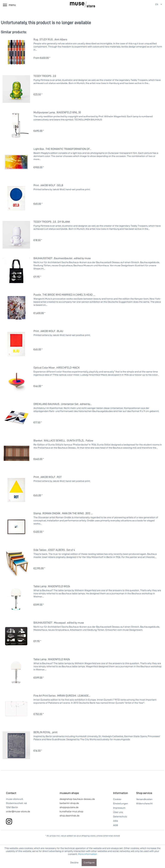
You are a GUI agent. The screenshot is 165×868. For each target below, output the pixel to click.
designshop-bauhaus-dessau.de (77, 799)
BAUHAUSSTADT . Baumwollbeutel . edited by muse (62, 258)
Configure (89, 862)
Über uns (118, 812)
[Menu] (9, 5)
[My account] (134, 5)
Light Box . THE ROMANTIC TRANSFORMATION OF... (62, 149)
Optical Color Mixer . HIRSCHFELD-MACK (57, 368)
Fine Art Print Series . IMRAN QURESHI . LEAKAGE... (62, 696)
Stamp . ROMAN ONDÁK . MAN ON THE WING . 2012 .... (63, 513)
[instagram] (9, 821)
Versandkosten (144, 799)
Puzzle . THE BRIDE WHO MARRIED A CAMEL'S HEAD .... (64, 295)
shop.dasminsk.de (70, 815)
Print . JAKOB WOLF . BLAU (48, 331)
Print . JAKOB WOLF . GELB (48, 185)
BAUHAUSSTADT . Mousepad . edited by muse (59, 623)
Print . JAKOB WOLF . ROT (48, 477)
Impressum (119, 808)
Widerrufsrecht (144, 803)
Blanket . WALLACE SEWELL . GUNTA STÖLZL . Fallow (63, 440)
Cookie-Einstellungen (121, 801)
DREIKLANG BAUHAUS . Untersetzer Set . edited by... (62, 404)
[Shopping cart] (142, 5)
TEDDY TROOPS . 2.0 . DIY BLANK (52, 222)
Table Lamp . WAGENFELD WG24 (52, 586)
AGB (115, 825)
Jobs (115, 821)
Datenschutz (120, 816)
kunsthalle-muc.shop (71, 811)
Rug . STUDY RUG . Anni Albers (50, 39)
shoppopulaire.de (69, 807)
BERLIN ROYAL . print (45, 732)
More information (87, 854)
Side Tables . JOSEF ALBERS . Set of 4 (54, 550)
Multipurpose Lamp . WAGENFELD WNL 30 (57, 112)
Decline (74, 862)
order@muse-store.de (18, 811)
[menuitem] (134, 5)
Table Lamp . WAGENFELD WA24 (52, 659)
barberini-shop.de (69, 803)
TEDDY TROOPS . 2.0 (45, 76)
